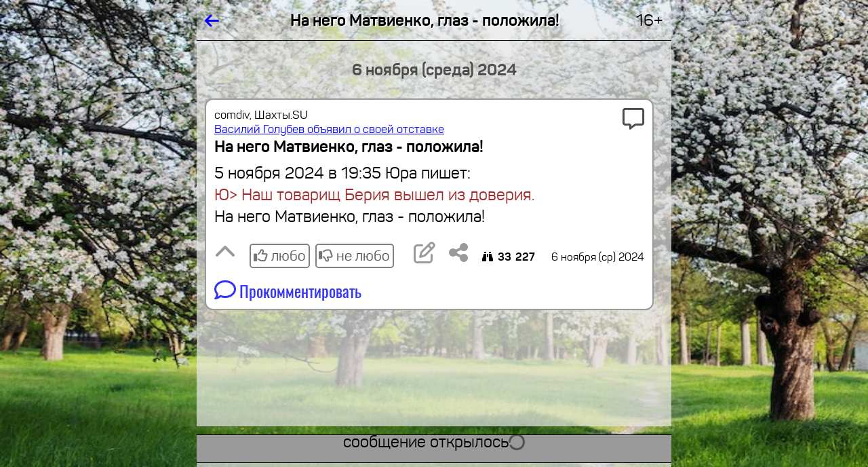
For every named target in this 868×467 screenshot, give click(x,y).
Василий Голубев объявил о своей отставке (329, 129)
